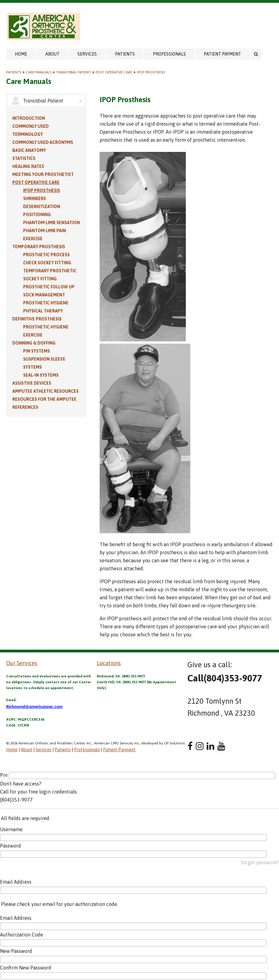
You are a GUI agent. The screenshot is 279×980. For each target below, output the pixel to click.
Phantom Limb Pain (45, 231)
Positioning (37, 215)
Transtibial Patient (74, 72)
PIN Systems (37, 351)
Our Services (22, 663)
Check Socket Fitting (47, 263)
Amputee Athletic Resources (45, 391)
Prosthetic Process (46, 255)
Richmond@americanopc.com (34, 706)
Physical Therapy (43, 311)
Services (87, 54)
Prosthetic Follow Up (49, 287)
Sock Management (44, 295)
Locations (109, 663)
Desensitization (42, 207)
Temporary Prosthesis (39, 247)
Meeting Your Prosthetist (43, 174)
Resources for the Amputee (44, 399)
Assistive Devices (32, 383)
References (25, 407)
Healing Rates (28, 166)
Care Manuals (39, 72)
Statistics (24, 158)
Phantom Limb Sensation (51, 223)
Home (21, 54)
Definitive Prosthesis (37, 319)
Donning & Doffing (34, 343)
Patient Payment (222, 54)
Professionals (169, 54)
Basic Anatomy (29, 150)
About (52, 54)
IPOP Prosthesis (151, 72)
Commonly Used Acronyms (43, 142)
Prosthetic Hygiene (46, 303)
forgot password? (260, 862)
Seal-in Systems (41, 375)
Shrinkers (35, 199)
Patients (125, 54)
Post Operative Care (114, 72)
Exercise (33, 239)
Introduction (29, 118)
